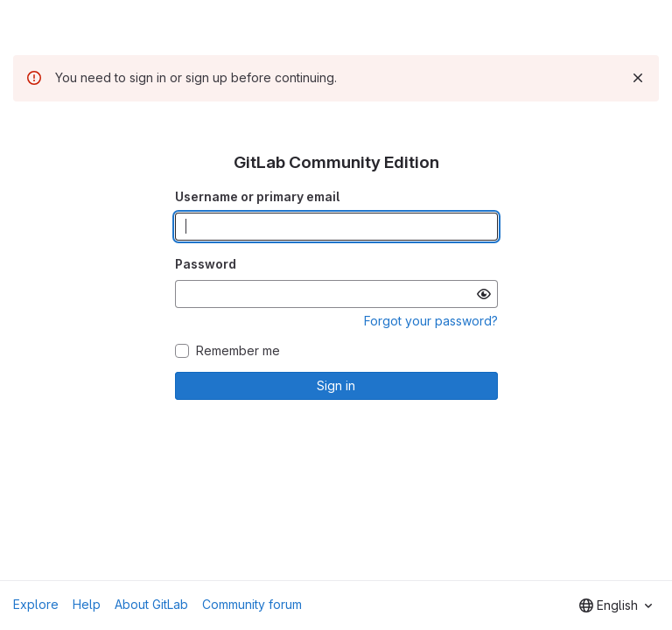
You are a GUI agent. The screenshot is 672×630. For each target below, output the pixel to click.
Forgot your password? (431, 321)
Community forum (252, 604)
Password (206, 264)
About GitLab (151, 604)
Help (87, 604)
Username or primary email (257, 196)
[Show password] (484, 294)
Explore (36, 604)
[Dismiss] (638, 78)
